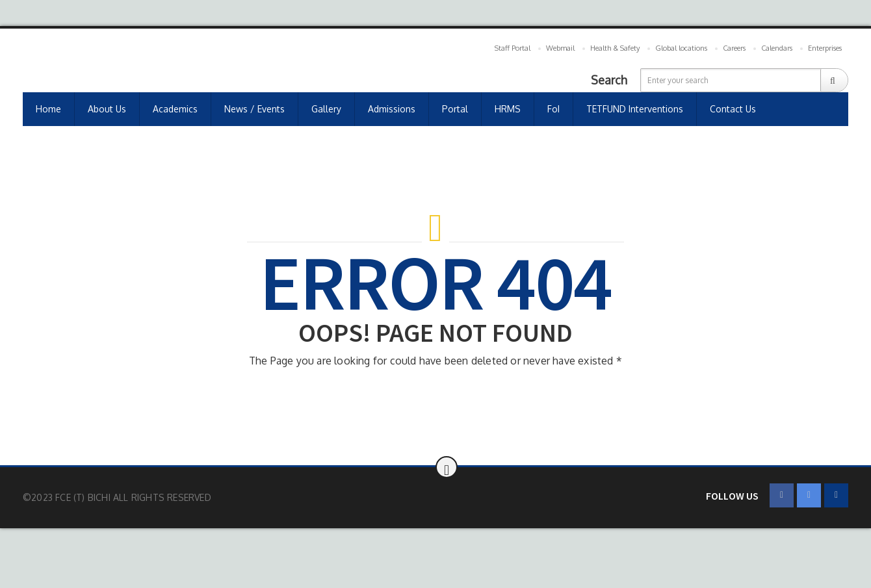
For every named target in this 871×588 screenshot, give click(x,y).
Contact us (733, 109)
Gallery (326, 109)
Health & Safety (615, 48)
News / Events (254, 109)
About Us (107, 109)
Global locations (681, 48)
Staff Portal (513, 48)
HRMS (508, 109)
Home (48, 109)
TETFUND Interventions (635, 109)
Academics (175, 109)
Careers (734, 48)
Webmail (560, 48)
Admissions (392, 109)
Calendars (777, 48)
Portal (455, 109)
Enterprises (825, 48)
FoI (553, 109)
